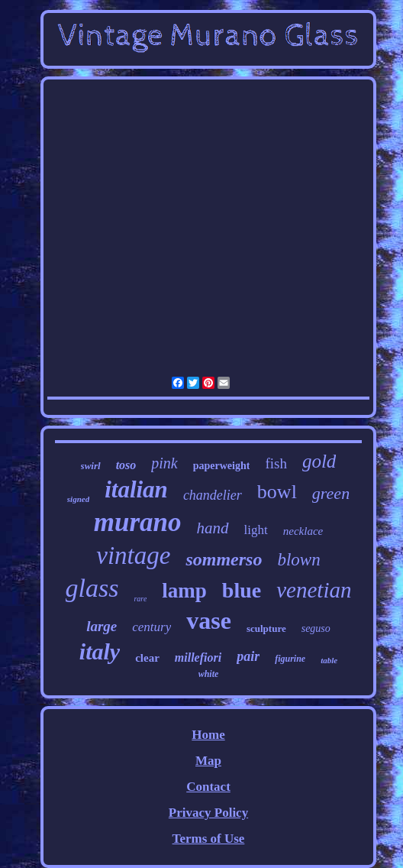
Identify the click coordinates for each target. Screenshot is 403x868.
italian (136, 489)
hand (213, 528)
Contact (208, 787)
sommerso (224, 559)
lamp (184, 591)
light (256, 530)
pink (164, 463)
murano (138, 522)
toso (126, 465)
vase (209, 620)
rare (140, 599)
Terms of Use (209, 839)
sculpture (266, 628)
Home (208, 735)
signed (78, 499)
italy (100, 651)
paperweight (222, 466)
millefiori (198, 657)
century (152, 627)
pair (248, 656)
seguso (316, 628)
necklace (303, 531)
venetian (314, 590)
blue (242, 590)
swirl (91, 466)
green (331, 493)
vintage (133, 555)
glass (92, 588)
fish (276, 463)
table (329, 660)
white (209, 674)
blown (298, 560)
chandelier (213, 495)
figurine (290, 659)
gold (319, 461)
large (102, 626)
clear (147, 658)
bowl (277, 492)
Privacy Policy (208, 813)
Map (208, 761)
